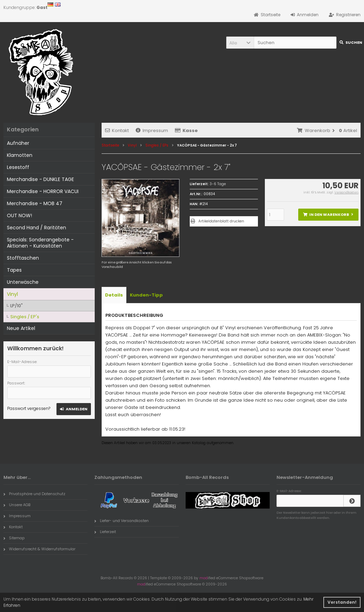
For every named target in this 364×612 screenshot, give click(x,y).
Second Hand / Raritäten (37, 228)
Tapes (14, 270)
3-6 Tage (218, 184)
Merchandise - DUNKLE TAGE (40, 179)
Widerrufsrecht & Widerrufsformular (39, 549)
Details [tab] (114, 295)
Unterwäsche (23, 282)
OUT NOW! (19, 215)
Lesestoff (18, 167)
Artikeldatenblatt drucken (221, 221)
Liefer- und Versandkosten (122, 521)
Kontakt (117, 131)
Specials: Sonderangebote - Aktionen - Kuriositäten (40, 243)
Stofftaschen (23, 258)
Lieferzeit (105, 532)
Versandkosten (346, 192)
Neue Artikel (21, 328)
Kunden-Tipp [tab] (146, 295)
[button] (240, 43)
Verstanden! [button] (342, 602)
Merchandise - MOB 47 (35, 203)
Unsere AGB (17, 505)
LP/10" (17, 306)
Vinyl (12, 294)
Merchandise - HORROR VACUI (43, 191)
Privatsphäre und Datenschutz (34, 494)
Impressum (152, 131)
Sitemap (14, 538)
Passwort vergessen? (29, 408)
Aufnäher (18, 143)
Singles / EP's (25, 317)
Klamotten (20, 155)
